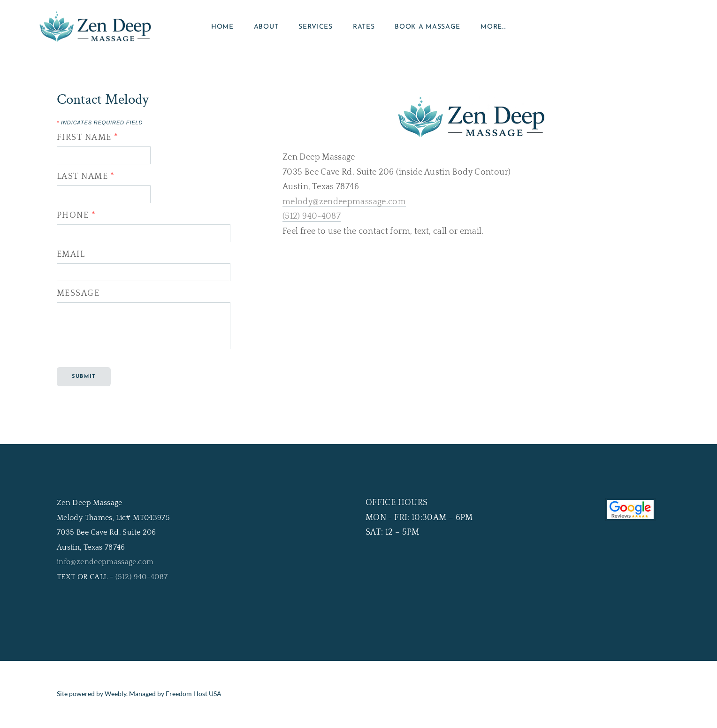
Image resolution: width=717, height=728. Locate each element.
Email (71, 257)
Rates (364, 28)
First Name (88, 140)
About (266, 28)
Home (222, 28)
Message (78, 296)
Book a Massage (427, 28)
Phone (76, 218)
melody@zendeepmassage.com (344, 204)
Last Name (86, 179)
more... (493, 28)
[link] (358, 618)
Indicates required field (100, 125)
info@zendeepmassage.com (105, 564)
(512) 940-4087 (312, 219)
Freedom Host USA (194, 696)
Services (316, 28)
